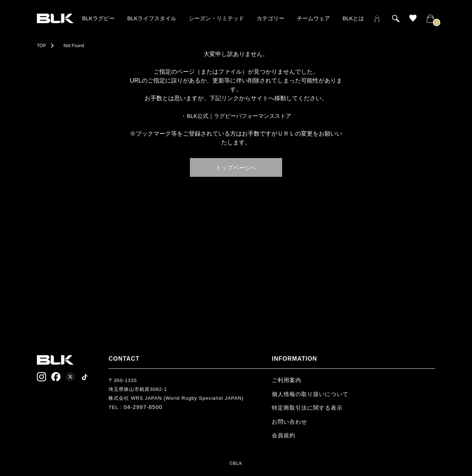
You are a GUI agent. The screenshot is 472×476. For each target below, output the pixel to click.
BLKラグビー (98, 18)
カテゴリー (270, 18)
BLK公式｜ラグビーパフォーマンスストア (239, 116)
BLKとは (353, 18)
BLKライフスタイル (152, 18)
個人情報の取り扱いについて (310, 394)
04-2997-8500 (143, 407)
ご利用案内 (287, 380)
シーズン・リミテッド (216, 18)
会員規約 (284, 435)
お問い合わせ (289, 422)
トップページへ (236, 167)
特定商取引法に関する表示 (307, 408)
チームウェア (313, 18)
